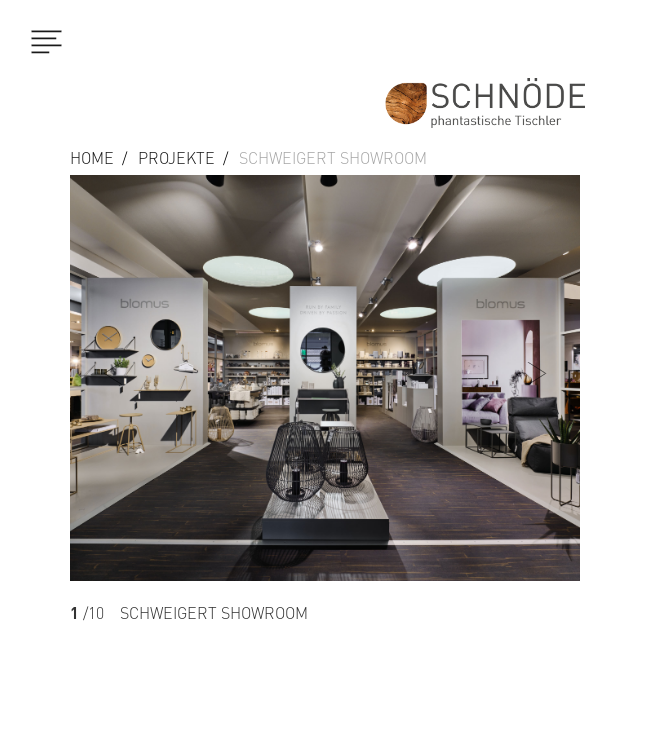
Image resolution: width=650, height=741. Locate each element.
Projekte (176, 158)
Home (92, 158)
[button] (542, 458)
